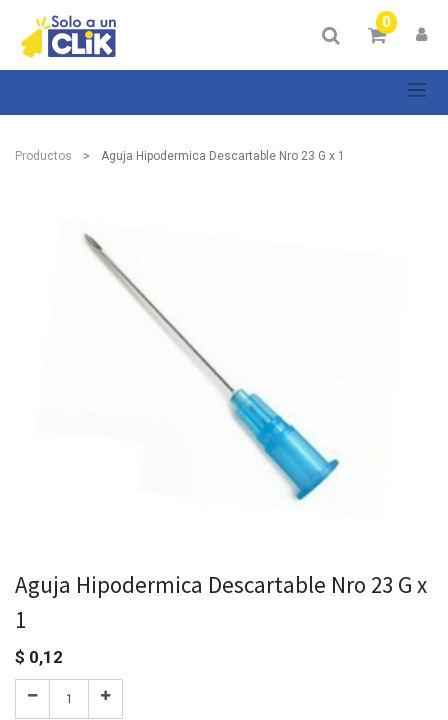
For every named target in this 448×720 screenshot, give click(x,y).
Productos (43, 156)
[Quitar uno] (32, 699)
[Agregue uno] (105, 699)
